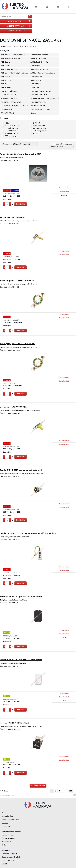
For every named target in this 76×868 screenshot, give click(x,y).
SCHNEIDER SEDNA (9, 99)
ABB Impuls (5, 77)
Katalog (64, 637)
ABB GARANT (6, 88)
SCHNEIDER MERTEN (39, 95)
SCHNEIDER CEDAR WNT (11, 102)
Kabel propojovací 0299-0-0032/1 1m (17, 281)
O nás (4, 813)
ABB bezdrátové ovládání (11, 58)
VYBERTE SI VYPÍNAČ (19, 26)
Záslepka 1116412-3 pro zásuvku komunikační (21, 660)
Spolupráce (6, 826)
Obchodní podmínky (9, 854)
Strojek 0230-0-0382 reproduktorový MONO (21, 154)
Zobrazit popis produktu (65, 144)
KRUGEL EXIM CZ (39, 128)
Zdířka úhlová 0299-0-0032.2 (13, 407)
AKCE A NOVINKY (20, 21)
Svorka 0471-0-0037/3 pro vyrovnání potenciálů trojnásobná (28, 533)
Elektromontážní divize (10, 820)
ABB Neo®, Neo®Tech (39, 69)
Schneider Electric (12, 133)
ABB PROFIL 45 (36, 80)
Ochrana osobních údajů (11, 857)
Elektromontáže (8, 835)
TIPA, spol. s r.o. (11, 136)
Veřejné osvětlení (8, 838)
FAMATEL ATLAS (7, 113)
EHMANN (37, 123)
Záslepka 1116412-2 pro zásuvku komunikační (21, 597)
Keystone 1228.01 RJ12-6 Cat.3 (15, 723)
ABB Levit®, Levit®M (9, 69)
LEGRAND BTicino (8, 109)
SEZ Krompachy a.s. (40, 131)
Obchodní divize (8, 816)
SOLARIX (36, 133)
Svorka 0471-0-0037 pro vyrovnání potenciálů (21, 470)
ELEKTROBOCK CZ (12, 126)
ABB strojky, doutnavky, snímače (13, 55)
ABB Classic (5, 62)
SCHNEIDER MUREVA (39, 102)
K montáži (64, 195)
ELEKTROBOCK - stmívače (40, 109)
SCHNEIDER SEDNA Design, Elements (45, 99)
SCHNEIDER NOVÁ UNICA (41, 91)
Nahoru (5, 791)
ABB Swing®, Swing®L (39, 62)
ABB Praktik (5, 84)
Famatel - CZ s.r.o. (11, 128)
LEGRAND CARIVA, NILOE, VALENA (15, 106)
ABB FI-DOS (35, 88)
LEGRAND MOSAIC (38, 106)
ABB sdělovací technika (39, 55)
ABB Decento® (36, 77)
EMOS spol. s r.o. (39, 126)
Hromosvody (7, 842)
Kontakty (5, 823)
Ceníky (4, 864)
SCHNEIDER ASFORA (9, 95)
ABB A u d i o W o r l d (39, 58)
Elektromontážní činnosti (11, 832)
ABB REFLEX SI (7, 80)
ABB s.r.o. (8, 123)
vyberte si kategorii (16, 31)
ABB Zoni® (5, 66)
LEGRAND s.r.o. (11, 131)
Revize (4, 845)
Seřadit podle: (7, 144)
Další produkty (38, 786)
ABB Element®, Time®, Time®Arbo (15, 73)
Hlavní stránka (5, 46)
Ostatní (33, 113)
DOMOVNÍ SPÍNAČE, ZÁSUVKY (25, 46)
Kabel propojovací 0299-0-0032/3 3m (17, 344)
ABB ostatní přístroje (9, 91)
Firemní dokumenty (9, 860)
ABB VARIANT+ (36, 84)
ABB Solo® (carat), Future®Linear (43, 73)
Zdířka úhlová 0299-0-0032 (12, 217)
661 (71, 791)
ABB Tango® (35, 66)
